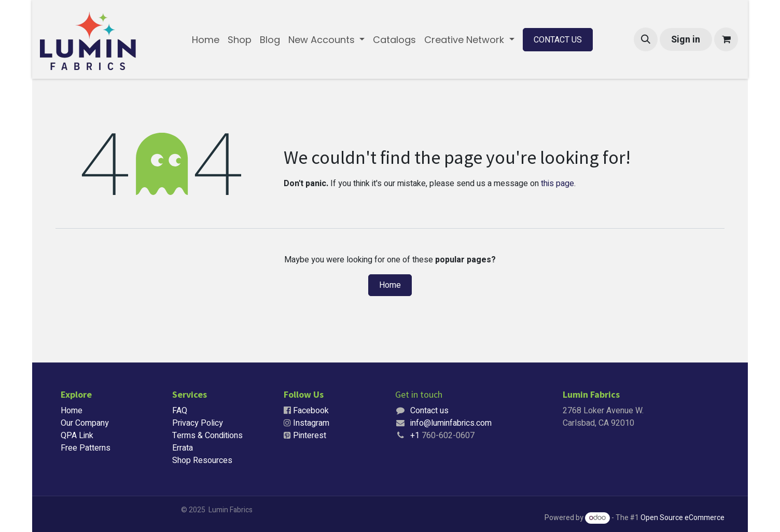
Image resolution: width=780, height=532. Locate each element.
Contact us (429, 411)
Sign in (686, 40)
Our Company (85, 423)
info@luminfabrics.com (451, 423)
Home (390, 285)
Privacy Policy (198, 423)
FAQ (180, 411)
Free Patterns (86, 448)
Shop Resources (202, 460)
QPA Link (77, 436)
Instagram (311, 423)
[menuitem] (206, 40)
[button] (646, 39)
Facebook (311, 411)
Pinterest (310, 436)
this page (558, 184)
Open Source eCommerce (682, 518)
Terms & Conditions (207, 436)
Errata (183, 448)
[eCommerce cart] (726, 39)
